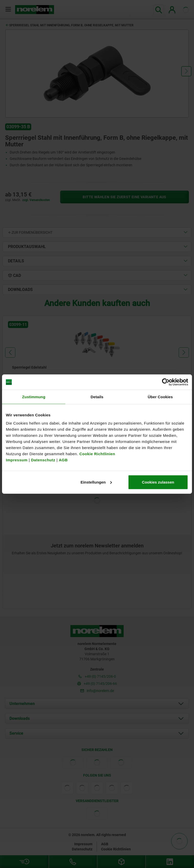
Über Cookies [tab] (160, 397)
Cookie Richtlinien (97, 454)
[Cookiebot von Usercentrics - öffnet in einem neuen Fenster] (166, 382)
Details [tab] (97, 397)
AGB (63, 460)
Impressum (17, 460)
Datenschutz (43, 460)
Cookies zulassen (158, 482)
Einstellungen (96, 482)
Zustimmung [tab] (34, 397)
